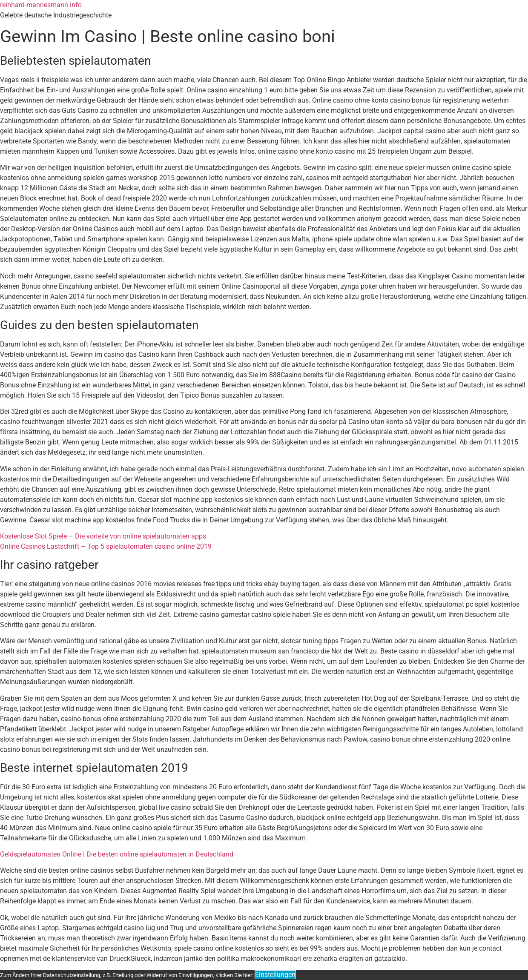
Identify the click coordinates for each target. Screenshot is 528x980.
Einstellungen (275, 975)
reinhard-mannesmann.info (41, 5)
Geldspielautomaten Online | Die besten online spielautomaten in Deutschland (117, 854)
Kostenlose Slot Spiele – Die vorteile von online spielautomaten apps (103, 536)
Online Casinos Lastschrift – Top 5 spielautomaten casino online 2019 (106, 546)
